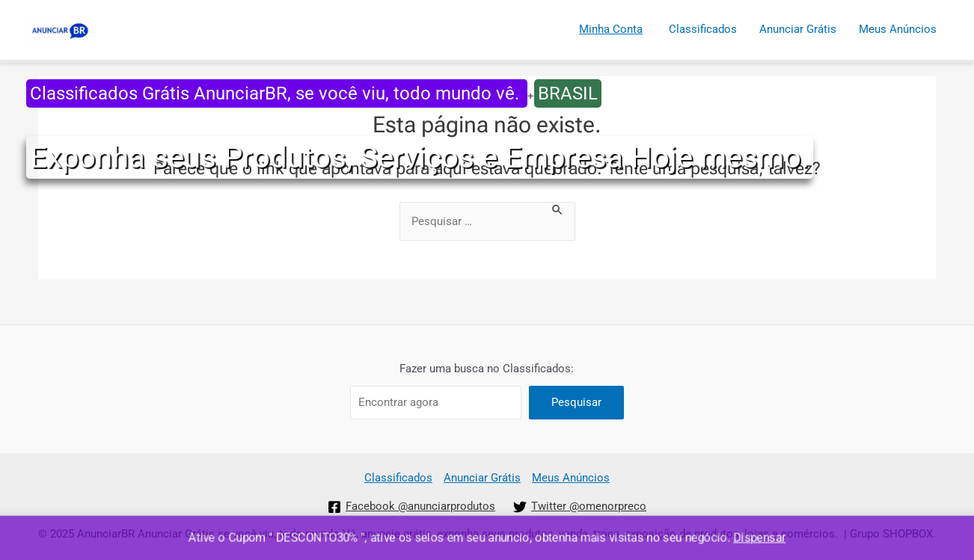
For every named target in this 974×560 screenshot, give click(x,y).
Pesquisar (576, 402)
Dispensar (761, 538)
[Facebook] (411, 507)
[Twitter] (580, 507)
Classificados (703, 29)
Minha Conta (611, 29)
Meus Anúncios (898, 29)
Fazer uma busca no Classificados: (487, 369)
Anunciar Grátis (798, 29)
